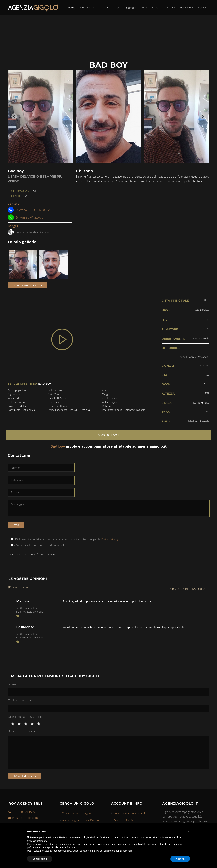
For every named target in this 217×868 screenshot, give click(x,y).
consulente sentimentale (22, 411)
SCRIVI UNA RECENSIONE (187, 588)
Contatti (157, 8)
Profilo (171, 8)
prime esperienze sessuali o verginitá (69, 411)
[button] (188, 831)
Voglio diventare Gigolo (77, 812)
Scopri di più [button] (40, 859)
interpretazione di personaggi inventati (124, 411)
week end (13, 398)
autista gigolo (110, 402)
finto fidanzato (17, 402)
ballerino (107, 407)
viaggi (105, 394)
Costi (118, 8)
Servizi (131, 8)
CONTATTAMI (108, 434)
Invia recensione (25, 775)
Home (71, 8)
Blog (144, 8)
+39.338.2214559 (24, 811)
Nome (12, 683)
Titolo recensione (20, 700)
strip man (53, 394)
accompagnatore (18, 390)
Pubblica (105, 8)
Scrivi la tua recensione (23, 731)
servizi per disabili (58, 407)
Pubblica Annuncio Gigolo (130, 812)
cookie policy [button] (39, 841)
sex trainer (54, 402)
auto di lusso (56, 390)
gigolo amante (16, 394)
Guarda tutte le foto (27, 285)
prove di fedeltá (17, 407)
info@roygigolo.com (25, 817)
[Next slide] (203, 116)
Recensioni (186, 8)
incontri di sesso (57, 398)
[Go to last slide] (14, 116)
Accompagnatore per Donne (81, 820)
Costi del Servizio (125, 820)
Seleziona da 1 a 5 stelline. (25, 716)
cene (105, 390)
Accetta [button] (180, 859)
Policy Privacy (109, 538)
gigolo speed (110, 398)
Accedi (202, 8)
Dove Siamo (87, 8)
